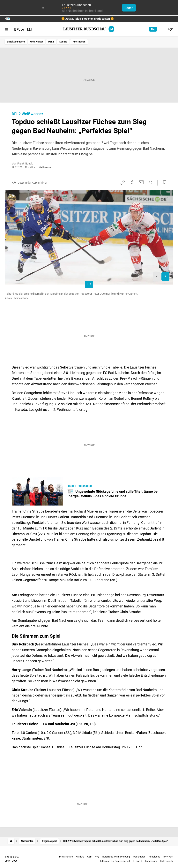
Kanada (63, 42)
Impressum (151, 861)
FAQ (97, 857)
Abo (153, 29)
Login (170, 29)
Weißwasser (37, 42)
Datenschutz (167, 861)
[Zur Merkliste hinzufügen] (164, 183)
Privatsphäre (66, 857)
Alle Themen (79, 42)
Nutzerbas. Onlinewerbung (116, 857)
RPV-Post (168, 857)
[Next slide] (165, 276)
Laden (129, 8)
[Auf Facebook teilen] (132, 182)
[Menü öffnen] (6, 29)
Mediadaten (139, 857)
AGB (89, 857)
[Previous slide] (157, 276)
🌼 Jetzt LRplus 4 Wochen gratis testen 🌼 (88, 19)
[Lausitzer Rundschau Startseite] (89, 29)
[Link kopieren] (123, 183)
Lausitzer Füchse (16, 42)
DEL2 (51, 42)
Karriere (80, 857)
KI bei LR (137, 861)
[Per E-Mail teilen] (141, 182)
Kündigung (154, 857)
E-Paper (23, 29)
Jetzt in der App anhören (33, 183)
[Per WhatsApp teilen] (150, 183)
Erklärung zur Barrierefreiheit (115, 861)
